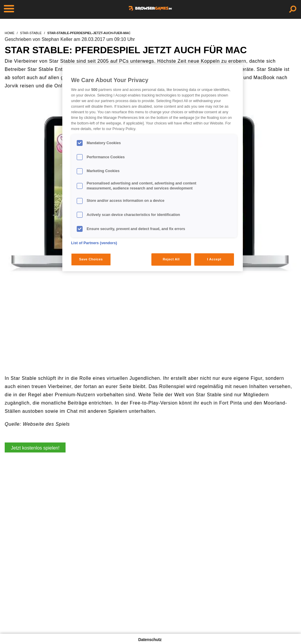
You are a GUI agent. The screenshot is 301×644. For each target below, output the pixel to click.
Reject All (171, 259)
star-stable (31, 33)
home (10, 33)
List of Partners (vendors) (94, 243)
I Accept (214, 259)
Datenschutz (150, 640)
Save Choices (91, 259)
